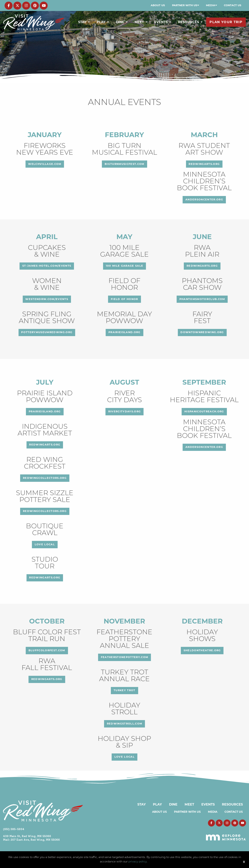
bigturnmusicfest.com (124, 164)
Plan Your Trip (226, 22)
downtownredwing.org (202, 332)
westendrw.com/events (47, 299)
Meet (139, 22)
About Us (158, 5)
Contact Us (233, 5)
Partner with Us (185, 5)
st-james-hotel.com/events (47, 266)
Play (101, 22)
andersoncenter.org (204, 199)
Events (161, 22)
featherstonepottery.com (125, 657)
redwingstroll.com (125, 724)
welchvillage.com (45, 164)
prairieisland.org (124, 332)
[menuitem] (158, 5)
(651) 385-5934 (14, 829)
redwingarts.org (204, 164)
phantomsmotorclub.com (202, 299)
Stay (82, 22)
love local (45, 544)
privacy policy (138, 862)
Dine (120, 22)
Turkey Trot (124, 690)
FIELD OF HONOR (124, 299)
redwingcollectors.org (45, 478)
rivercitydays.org (125, 411)
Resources (188, 22)
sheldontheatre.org (202, 650)
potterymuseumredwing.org (47, 332)
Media (211, 5)
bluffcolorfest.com (47, 650)
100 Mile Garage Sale (125, 266)
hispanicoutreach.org (204, 411)
